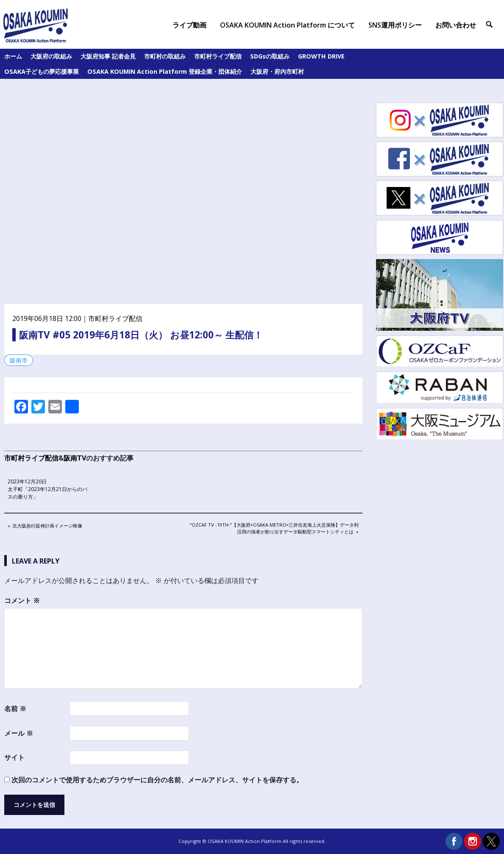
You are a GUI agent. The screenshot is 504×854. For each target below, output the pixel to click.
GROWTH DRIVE (321, 56)
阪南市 (19, 360)
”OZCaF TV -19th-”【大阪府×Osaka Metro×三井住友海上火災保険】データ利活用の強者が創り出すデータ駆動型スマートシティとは (274, 528)
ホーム (13, 56)
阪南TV (75, 458)
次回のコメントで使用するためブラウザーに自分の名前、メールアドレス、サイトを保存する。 (157, 780)
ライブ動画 (189, 25)
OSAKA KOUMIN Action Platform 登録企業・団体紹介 (165, 71)
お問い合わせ (456, 25)
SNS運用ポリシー (395, 25)
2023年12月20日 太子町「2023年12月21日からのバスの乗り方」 (47, 489)
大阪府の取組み (51, 56)
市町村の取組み (165, 56)
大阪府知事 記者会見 (108, 56)
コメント (22, 600)
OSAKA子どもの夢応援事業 (42, 71)
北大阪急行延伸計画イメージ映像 (47, 526)
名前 (15, 709)
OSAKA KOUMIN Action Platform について (287, 25)
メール (19, 733)
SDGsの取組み (270, 56)
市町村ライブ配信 (218, 56)
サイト (14, 757)
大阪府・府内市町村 (277, 71)
